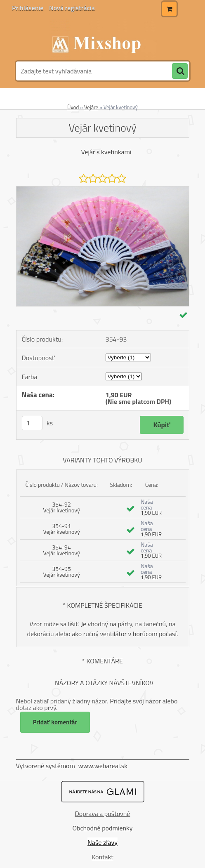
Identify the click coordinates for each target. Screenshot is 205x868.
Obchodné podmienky (103, 828)
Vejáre (91, 107)
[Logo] (102, 40)
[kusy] (32, 423)
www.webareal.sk (103, 766)
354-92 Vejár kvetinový (61, 507)
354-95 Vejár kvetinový (61, 572)
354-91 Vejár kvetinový (61, 529)
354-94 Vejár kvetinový (61, 550)
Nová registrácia (72, 8)
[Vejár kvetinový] (103, 190)
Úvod (73, 107)
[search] (180, 71)
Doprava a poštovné (103, 814)
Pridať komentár (55, 722)
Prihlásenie (28, 8)
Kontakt (102, 857)
